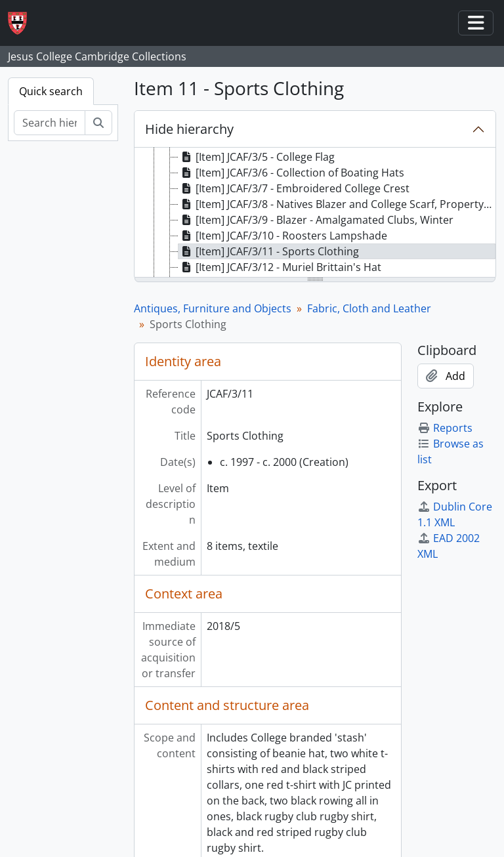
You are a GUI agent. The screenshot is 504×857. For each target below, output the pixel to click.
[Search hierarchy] (50, 123)
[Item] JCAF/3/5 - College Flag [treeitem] (257, 157)
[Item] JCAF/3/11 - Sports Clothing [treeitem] (269, 251)
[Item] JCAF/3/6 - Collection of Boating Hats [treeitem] (291, 173)
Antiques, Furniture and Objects (213, 308)
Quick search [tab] (51, 91)
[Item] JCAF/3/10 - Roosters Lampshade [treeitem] (283, 236)
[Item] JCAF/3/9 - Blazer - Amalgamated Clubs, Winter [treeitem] (316, 220)
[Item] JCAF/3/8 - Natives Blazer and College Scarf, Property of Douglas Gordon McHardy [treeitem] (337, 204)
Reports (445, 428)
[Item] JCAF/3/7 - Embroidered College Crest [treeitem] (294, 188)
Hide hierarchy (189, 129)
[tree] (315, 213)
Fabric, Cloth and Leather (369, 308)
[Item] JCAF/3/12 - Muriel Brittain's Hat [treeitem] (280, 267)
